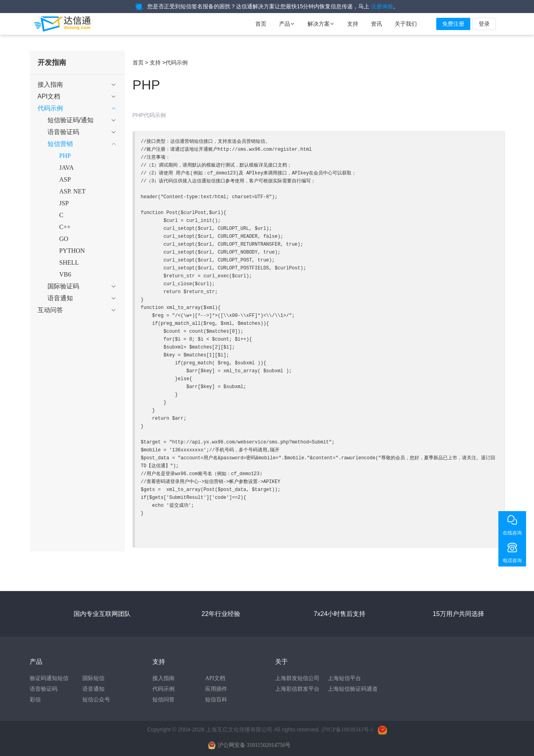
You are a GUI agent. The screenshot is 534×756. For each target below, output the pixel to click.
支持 (353, 24)
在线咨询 (512, 533)
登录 (484, 24)
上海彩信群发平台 (297, 689)
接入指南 (163, 678)
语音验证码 (44, 689)
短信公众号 (96, 700)
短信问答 (163, 700)
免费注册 (453, 24)
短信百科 (216, 700)
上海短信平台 (344, 678)
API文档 (215, 678)
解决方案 (321, 24)
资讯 (376, 24)
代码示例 (163, 689)
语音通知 (93, 689)
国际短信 (93, 678)
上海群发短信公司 (297, 678)
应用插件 (216, 689)
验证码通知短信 (49, 678)
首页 (261, 24)
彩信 (35, 700)
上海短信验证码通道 (353, 689)
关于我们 (406, 24)
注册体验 (382, 7)
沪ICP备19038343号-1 (347, 730)
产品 (287, 24)
